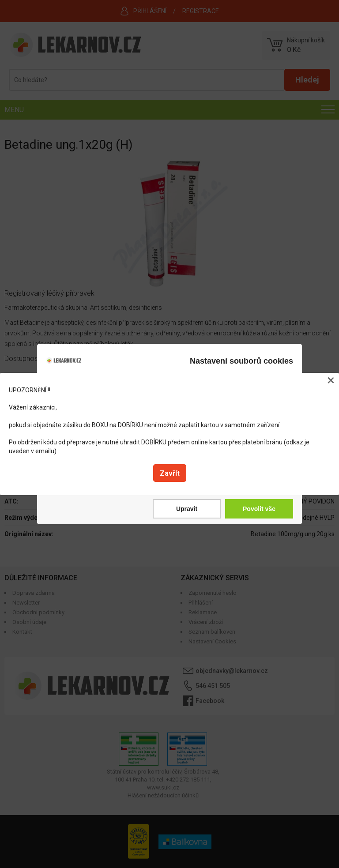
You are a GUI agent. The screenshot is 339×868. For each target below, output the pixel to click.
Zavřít (170, 473)
